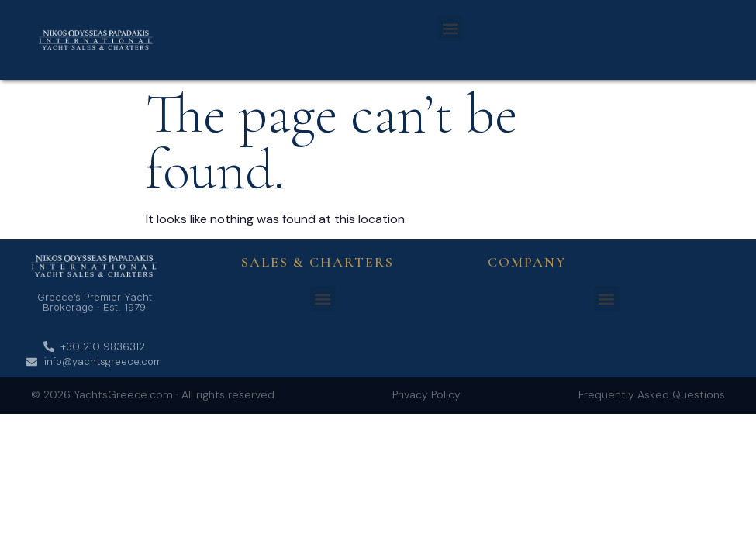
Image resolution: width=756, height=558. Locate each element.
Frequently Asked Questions (652, 394)
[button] (450, 28)
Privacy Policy (426, 394)
